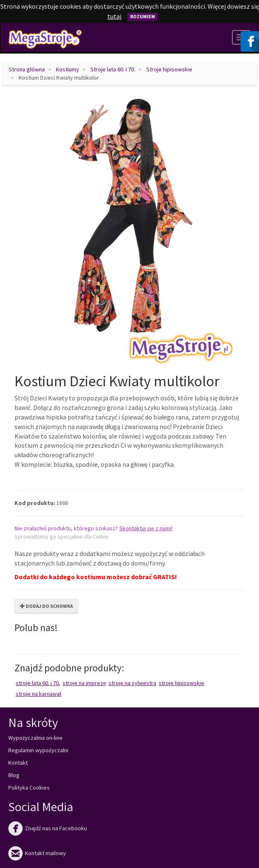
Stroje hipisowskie (169, 69)
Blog (14, 775)
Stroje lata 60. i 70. (113, 69)
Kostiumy (68, 69)
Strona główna (27, 69)
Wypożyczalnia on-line (35, 738)
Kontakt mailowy (37, 853)
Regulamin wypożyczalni (38, 750)
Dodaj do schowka (46, 606)
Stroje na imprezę (84, 683)
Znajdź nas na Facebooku (48, 828)
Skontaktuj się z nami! (146, 528)
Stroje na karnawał (39, 694)
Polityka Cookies (29, 788)
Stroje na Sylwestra (132, 683)
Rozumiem (143, 16)
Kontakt (18, 763)
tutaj (114, 16)
